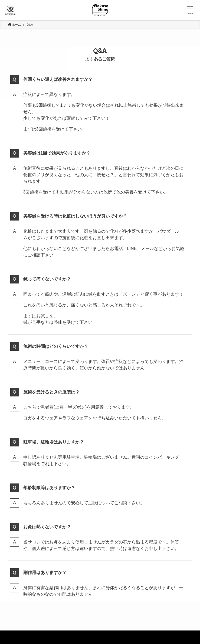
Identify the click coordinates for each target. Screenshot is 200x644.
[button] (190, 10)
